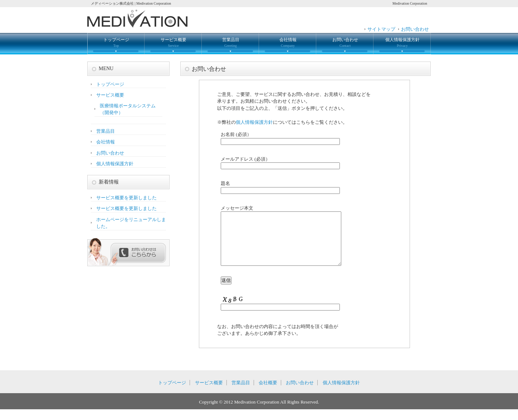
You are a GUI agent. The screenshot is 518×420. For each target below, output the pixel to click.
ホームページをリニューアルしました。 (131, 223)
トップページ (116, 42)
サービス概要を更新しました (126, 198)
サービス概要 (174, 42)
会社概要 (268, 393)
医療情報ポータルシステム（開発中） (128, 109)
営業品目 (231, 42)
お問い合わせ (415, 29)
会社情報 (288, 42)
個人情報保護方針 (402, 42)
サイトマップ (381, 29)
